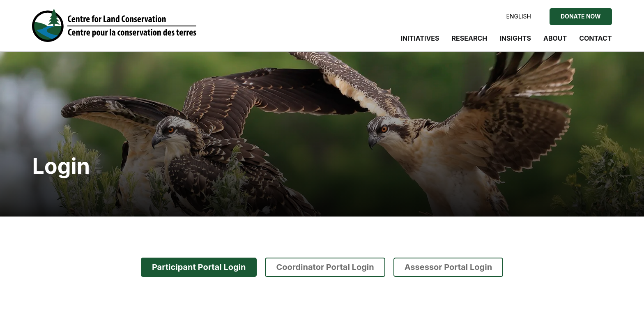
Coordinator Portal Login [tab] (325, 267)
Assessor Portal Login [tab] (448, 267)
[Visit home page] (114, 25)
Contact (595, 38)
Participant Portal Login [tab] (199, 267)
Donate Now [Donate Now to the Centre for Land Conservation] (581, 16)
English (519, 16)
